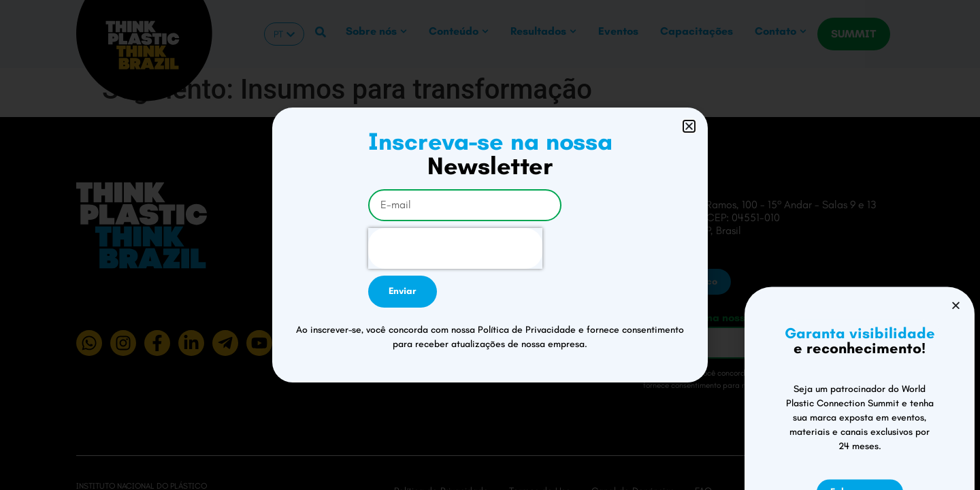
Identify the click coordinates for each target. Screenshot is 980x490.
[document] (490, 245)
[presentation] (455, 248)
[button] (689, 126)
